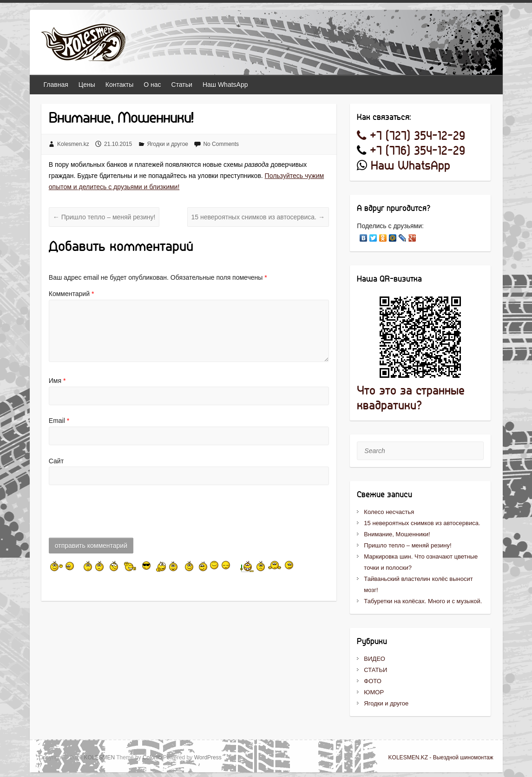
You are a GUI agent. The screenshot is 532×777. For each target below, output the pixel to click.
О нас (152, 85)
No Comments (221, 144)
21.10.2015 (118, 144)
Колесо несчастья (389, 512)
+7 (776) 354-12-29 (417, 151)
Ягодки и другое (168, 144)
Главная (56, 85)
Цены (87, 85)
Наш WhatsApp (225, 85)
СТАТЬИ (375, 670)
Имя (57, 381)
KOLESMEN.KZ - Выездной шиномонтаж (441, 757)
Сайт (56, 461)
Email (59, 421)
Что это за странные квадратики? (411, 398)
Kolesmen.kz (73, 144)
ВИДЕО (374, 659)
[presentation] (119, 514)
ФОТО (372, 681)
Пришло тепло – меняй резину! (104, 217)
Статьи (182, 85)
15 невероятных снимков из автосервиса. (258, 217)
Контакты (119, 85)
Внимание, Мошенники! (397, 534)
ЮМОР (374, 692)
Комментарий (72, 294)
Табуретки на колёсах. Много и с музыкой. (423, 601)
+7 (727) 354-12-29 (411, 136)
